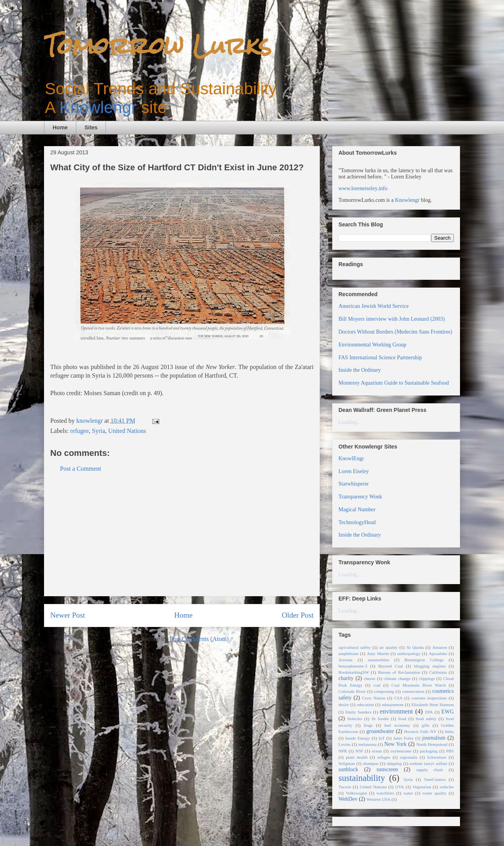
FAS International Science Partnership (380, 358)
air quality (389, 647)
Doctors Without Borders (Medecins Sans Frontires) (395, 332)
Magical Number (357, 510)
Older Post (298, 615)
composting (384, 691)
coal (377, 685)
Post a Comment (81, 469)
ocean (377, 751)
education (365, 705)
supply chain (430, 770)
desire (344, 705)
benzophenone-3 (353, 666)
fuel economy (397, 725)
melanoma (367, 744)
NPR (343, 751)
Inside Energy (358, 738)
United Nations (127, 431)
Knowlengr (98, 107)
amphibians (349, 653)
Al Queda (415, 647)
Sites (91, 127)
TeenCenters (435, 779)
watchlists (385, 793)
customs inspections (429, 698)
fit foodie (380, 719)
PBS (450, 751)
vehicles (447, 787)
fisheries (355, 719)
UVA (399, 787)
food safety (426, 719)
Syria (99, 431)
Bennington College (424, 660)
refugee (79, 431)
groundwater (380, 731)
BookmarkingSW (354, 672)
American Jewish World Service (374, 306)
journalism (434, 738)
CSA (398, 698)
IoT (382, 738)
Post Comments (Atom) (199, 639)
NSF (359, 751)
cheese (370, 678)
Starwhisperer (354, 484)
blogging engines (430, 666)
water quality (435, 793)
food (402, 719)
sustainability (362, 778)
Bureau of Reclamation (399, 672)
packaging (429, 751)
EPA (429, 712)
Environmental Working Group (372, 345)
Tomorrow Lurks (158, 46)
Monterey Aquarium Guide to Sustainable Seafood (394, 383)
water (408, 793)
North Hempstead (432, 744)
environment (396, 711)
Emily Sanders (358, 712)
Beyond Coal (391, 666)
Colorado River (352, 691)
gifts (426, 725)
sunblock (348, 769)
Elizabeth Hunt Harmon (433, 705)
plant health (357, 757)
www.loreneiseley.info (363, 188)
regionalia (409, 757)
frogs (368, 725)
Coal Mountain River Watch (419, 685)
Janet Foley (403, 738)
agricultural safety (355, 647)
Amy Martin (378, 653)
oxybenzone (401, 751)
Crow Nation (374, 698)
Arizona (345, 660)
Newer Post (68, 615)
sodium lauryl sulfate (428, 763)
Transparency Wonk (360, 497)
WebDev (348, 799)
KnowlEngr (351, 458)
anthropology (409, 653)
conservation (413, 691)
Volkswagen (356, 793)
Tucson (345, 787)
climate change (397, 678)
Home (60, 127)
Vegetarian (422, 787)
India (449, 731)
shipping (394, 763)
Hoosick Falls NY (420, 731)
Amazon (440, 647)
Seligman (347, 763)
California (438, 672)
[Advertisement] (182, 541)
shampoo (371, 763)
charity (346, 678)
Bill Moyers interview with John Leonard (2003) (392, 319)
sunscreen (387, 769)
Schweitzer (437, 757)
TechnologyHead (357, 522)
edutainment (392, 705)
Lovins (345, 744)
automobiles (378, 660)
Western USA (379, 799)
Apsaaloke (438, 653)
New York (396, 744)
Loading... (350, 422)
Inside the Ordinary (360, 370)
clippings (427, 678)
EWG (448, 712)
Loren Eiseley (354, 471)
